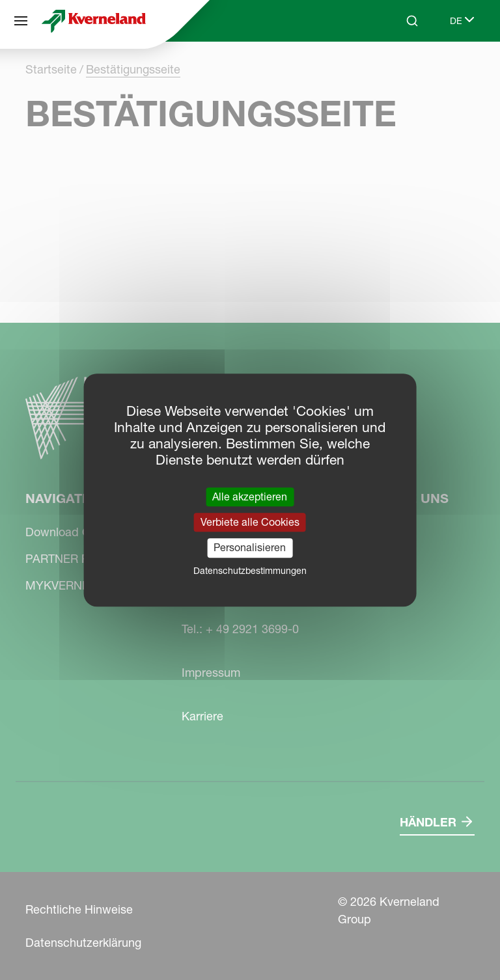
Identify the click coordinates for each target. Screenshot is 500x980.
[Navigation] (21, 21)
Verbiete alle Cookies (250, 522)
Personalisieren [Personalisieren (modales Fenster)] (250, 548)
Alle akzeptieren (250, 497)
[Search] (412, 21)
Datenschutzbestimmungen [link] (250, 571)
